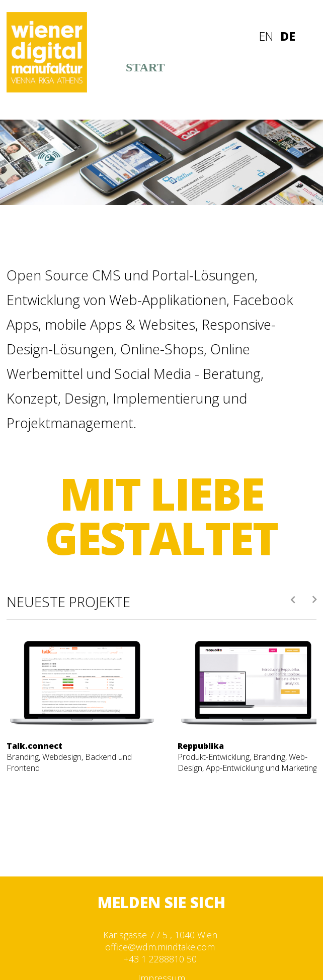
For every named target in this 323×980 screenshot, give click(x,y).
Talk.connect (34, 746)
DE (288, 36)
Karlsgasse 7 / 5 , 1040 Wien (160, 935)
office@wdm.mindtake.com (160, 947)
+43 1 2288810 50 (160, 959)
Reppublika (201, 746)
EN (266, 36)
